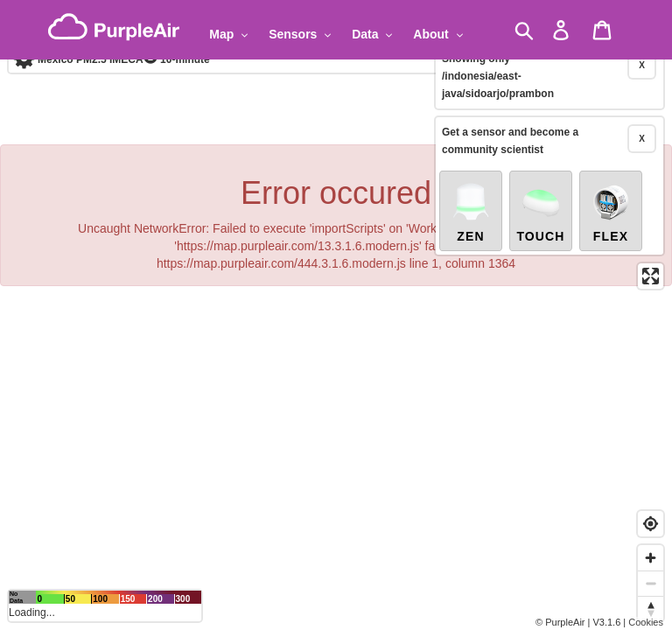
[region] (336, 315)
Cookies (646, 622)
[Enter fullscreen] (651, 241)
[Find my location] (651, 524)
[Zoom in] (651, 558)
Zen (471, 177)
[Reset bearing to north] (651, 609)
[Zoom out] (651, 583)
